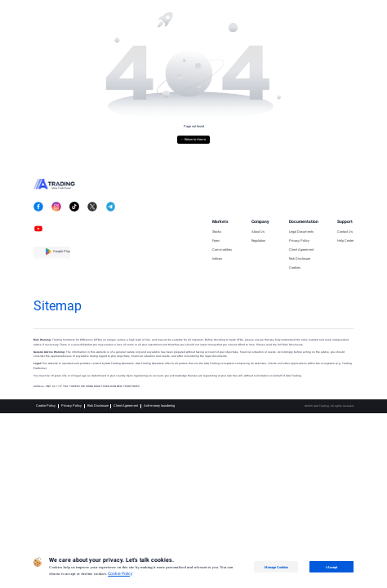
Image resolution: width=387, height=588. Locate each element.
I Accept (331, 567)
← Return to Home (194, 139)
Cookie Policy (46, 406)
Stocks (217, 232)
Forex (216, 241)
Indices (217, 259)
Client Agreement (301, 250)
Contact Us (345, 232)
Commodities (222, 250)
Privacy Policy (299, 241)
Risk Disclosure (300, 259)
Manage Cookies (276, 567)
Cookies (295, 268)
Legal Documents (301, 232)
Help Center (345, 241)
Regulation (258, 241)
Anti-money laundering (159, 406)
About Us (258, 232)
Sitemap (58, 306)
